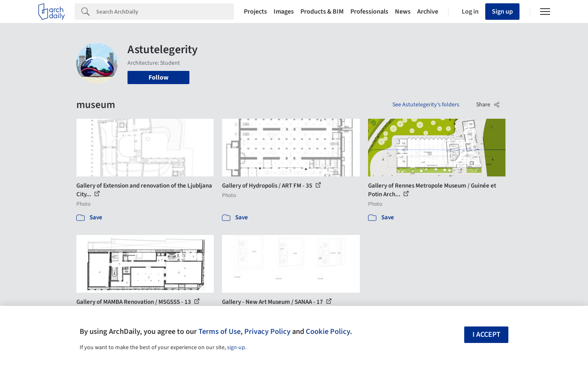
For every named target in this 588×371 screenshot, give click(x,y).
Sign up (502, 12)
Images (284, 12)
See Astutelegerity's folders (426, 105)
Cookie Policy (328, 331)
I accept (486, 335)
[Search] (165, 12)
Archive (428, 12)
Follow (158, 77)
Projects (255, 12)
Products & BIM (322, 12)
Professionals (369, 12)
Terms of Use (220, 331)
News (403, 12)
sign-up (236, 348)
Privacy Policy (267, 331)
